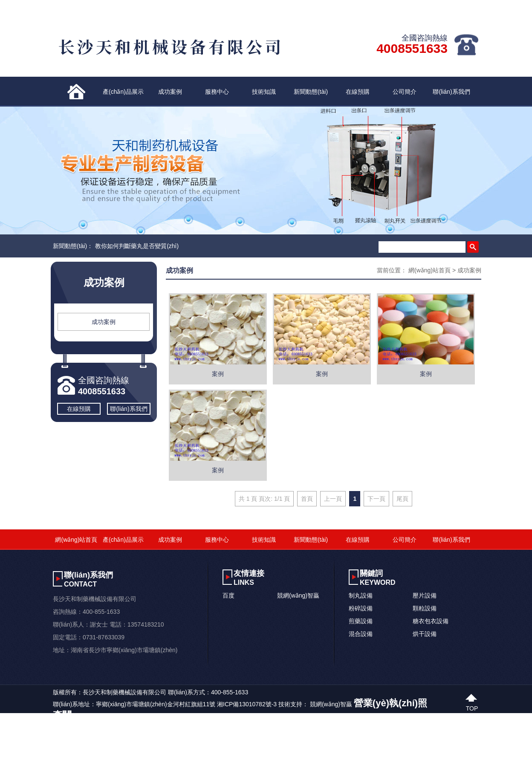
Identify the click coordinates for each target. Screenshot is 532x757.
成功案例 (170, 92)
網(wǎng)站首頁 (429, 270)
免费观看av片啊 (231, 751)
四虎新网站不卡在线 (83, 751)
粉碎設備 (361, 608)
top (472, 707)
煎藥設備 (361, 621)
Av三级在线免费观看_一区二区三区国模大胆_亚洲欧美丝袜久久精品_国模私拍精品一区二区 (122, 740)
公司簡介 (405, 92)
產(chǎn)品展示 (123, 92)
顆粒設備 (425, 608)
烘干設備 (425, 634)
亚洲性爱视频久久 (184, 751)
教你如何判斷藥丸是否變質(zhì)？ (137, 246)
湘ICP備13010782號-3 (247, 704)
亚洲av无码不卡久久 (27, 751)
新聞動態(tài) (311, 92)
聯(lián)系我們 (451, 92)
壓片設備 (425, 595)
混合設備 (361, 634)
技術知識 (264, 92)
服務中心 (217, 92)
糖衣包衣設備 (431, 621)
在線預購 (358, 92)
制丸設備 (361, 595)
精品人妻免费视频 (135, 751)
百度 (228, 595)
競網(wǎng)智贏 (298, 595)
